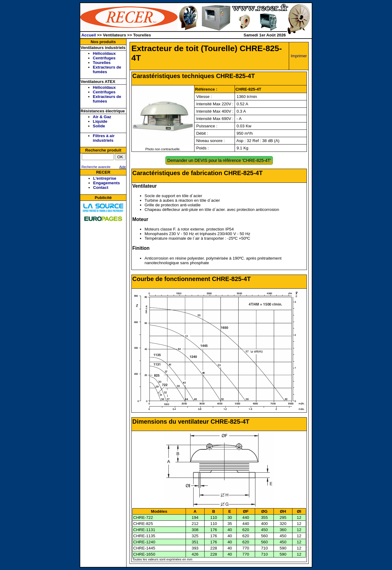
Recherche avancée (96, 167)
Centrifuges (104, 58)
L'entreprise (105, 178)
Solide (99, 126)
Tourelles (102, 63)
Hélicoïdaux (104, 53)
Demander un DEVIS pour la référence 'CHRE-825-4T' (219, 160)
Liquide (100, 121)
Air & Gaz (102, 117)
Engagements (106, 183)
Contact (101, 187)
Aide (123, 167)
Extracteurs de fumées (107, 69)
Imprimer (299, 56)
